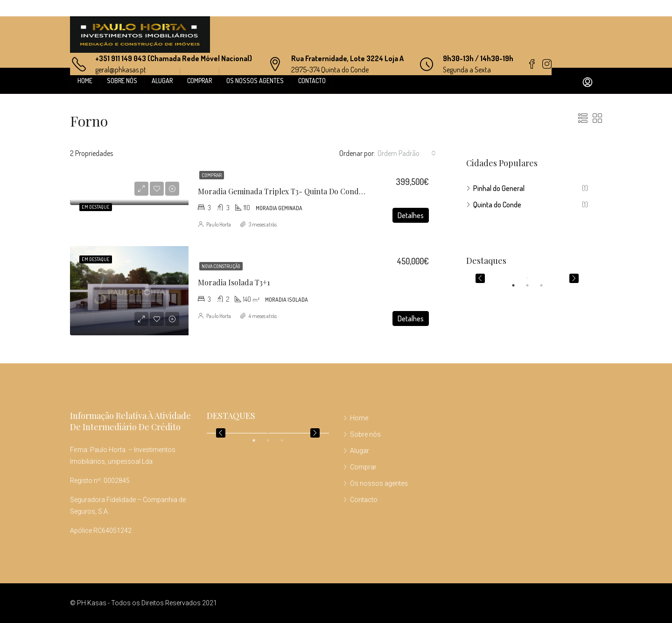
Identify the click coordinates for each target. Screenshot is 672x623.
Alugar (162, 81)
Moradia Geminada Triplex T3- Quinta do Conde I (283, 191)
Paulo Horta (219, 224)
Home (85, 81)
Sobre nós (122, 81)
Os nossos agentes (255, 81)
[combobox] (407, 153)
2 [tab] (532, 285)
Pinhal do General (499, 188)
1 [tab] (518, 285)
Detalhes (411, 215)
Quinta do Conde (497, 205)
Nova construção (221, 266)
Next (574, 278)
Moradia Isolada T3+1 (234, 282)
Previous (480, 278)
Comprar (199, 81)
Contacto (312, 81)
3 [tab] (546, 285)
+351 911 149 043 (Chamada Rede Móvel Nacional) (174, 58)
